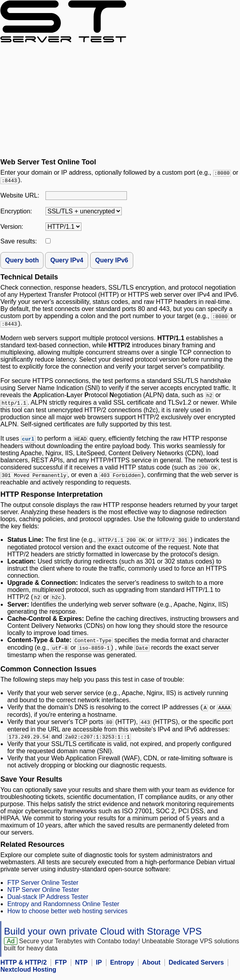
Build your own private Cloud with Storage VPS (103, 938)
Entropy (122, 969)
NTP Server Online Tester (43, 896)
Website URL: (20, 196)
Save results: (19, 242)
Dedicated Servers (197, 969)
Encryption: (16, 212)
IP (99, 969)
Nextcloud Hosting (28, 976)
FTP (61, 969)
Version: (12, 227)
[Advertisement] (120, 100)
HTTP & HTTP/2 (24, 969)
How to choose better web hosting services (67, 917)
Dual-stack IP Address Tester (48, 903)
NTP (81, 969)
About (151, 969)
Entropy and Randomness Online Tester (63, 910)
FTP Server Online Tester (43, 889)
